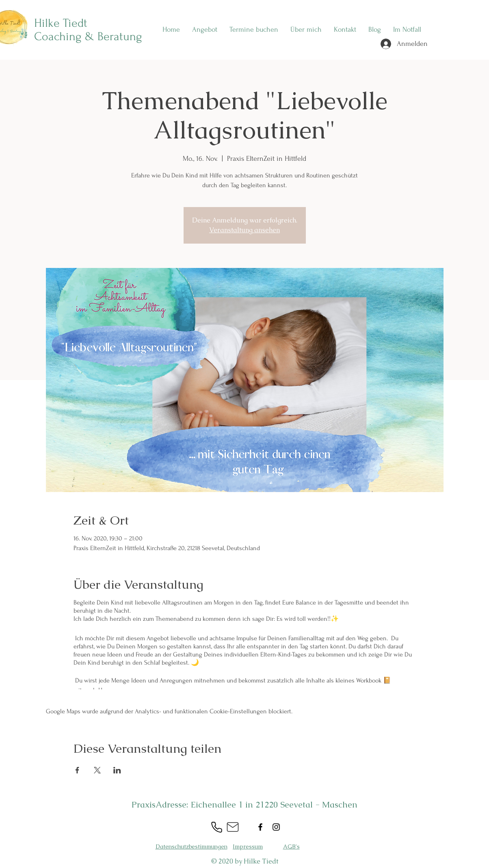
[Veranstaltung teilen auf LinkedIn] (117, 770)
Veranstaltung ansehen (244, 230)
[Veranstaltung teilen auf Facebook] (77, 770)
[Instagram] (276, 827)
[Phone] (216, 827)
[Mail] (233, 827)
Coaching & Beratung (88, 36)
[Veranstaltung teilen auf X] (97, 770)
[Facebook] (260, 827)
